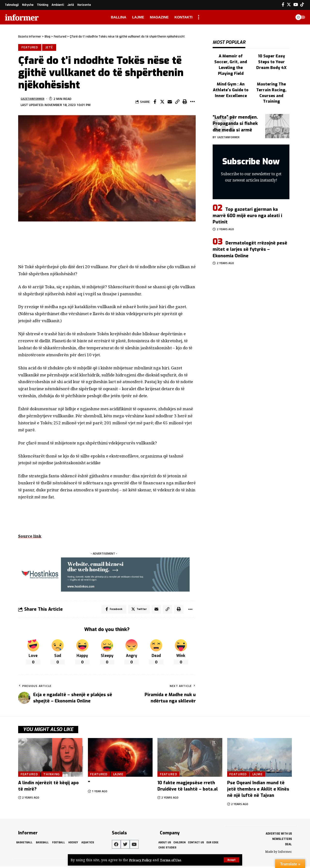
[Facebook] (283, 5)
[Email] (170, 103)
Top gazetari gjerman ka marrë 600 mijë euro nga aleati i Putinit (247, 200)
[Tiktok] (302, 5)
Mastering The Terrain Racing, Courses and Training (271, 79)
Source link (30, 537)
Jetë (50, 48)
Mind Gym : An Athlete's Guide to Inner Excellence (231, 76)
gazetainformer (35, 99)
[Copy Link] (177, 103)
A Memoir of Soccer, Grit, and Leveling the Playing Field (231, 57)
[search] (287, 17)
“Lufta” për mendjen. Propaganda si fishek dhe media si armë (235, 108)
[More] (192, 103)
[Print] (185, 103)
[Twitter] (289, 5)
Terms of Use (173, 860)
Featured (30, 48)
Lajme (120, 775)
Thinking (54, 775)
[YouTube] (296, 5)
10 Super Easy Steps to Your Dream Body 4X (271, 57)
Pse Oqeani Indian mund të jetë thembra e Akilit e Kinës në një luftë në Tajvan (258, 791)
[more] (199, 17)
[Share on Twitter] (162, 103)
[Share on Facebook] (155, 103)
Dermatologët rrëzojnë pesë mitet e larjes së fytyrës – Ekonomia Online (250, 234)
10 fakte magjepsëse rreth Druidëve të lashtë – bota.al (188, 788)
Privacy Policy (141, 860)
